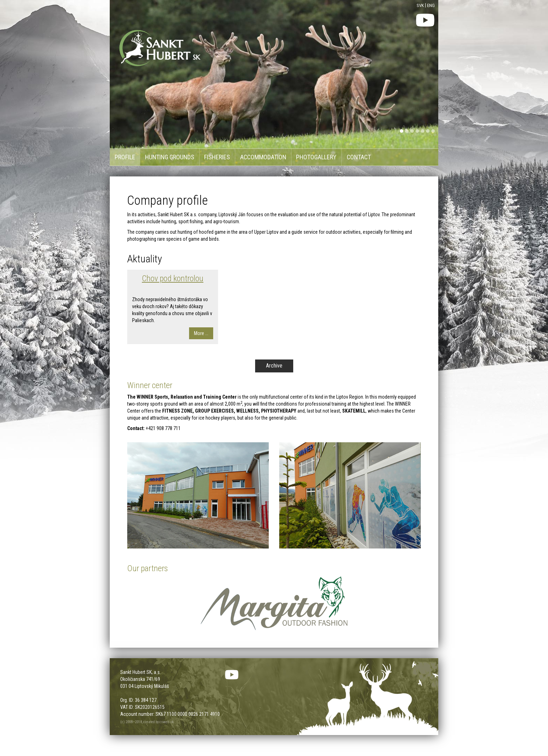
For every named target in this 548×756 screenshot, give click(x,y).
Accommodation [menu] (263, 157)
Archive (274, 366)
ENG (431, 5)
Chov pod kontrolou (173, 278)
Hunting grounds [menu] (170, 157)
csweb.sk (167, 722)
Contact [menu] (359, 157)
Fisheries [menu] (217, 157)
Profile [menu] (125, 157)
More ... (201, 333)
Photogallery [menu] (316, 157)
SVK (420, 5)
